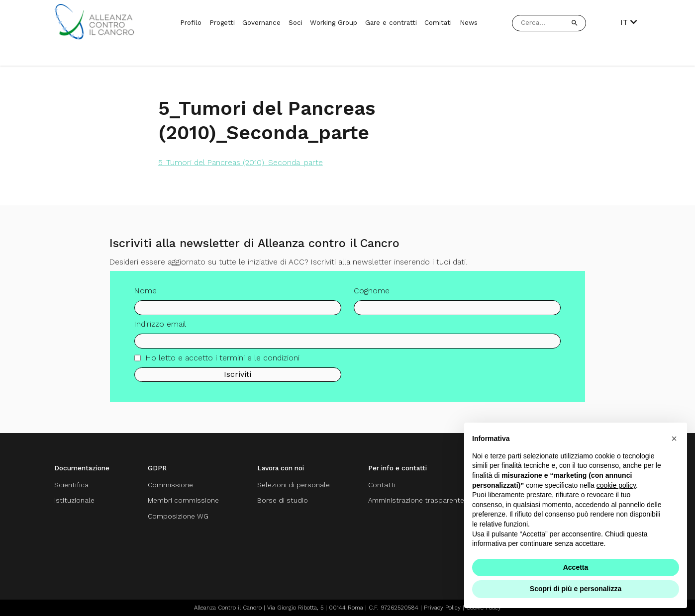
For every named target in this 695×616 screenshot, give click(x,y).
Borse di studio (283, 500)
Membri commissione (183, 500)
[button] (674, 439)
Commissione (170, 485)
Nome (146, 295)
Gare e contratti (391, 22)
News (469, 22)
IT (629, 23)
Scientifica (71, 485)
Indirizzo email (160, 328)
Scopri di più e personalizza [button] (576, 589)
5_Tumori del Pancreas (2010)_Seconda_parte (241, 163)
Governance (261, 22)
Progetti (222, 22)
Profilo (191, 22)
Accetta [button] (576, 567)
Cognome (372, 295)
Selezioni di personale (294, 485)
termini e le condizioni (259, 361)
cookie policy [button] (616, 485)
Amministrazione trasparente (416, 500)
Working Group (334, 22)
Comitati (438, 22)
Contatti (382, 485)
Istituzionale (74, 500)
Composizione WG (178, 516)
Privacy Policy (442, 608)
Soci (296, 22)
